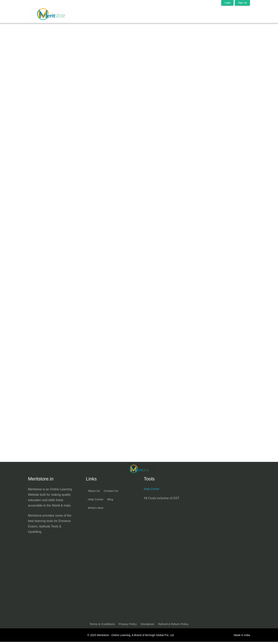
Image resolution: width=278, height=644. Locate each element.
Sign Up (242, 3)
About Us (94, 492)
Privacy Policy (127, 626)
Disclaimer (148, 626)
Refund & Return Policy (175, 626)
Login (227, 3)
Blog (111, 501)
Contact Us (112, 492)
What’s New (96, 509)
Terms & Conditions (100, 626)
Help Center (96, 501)
